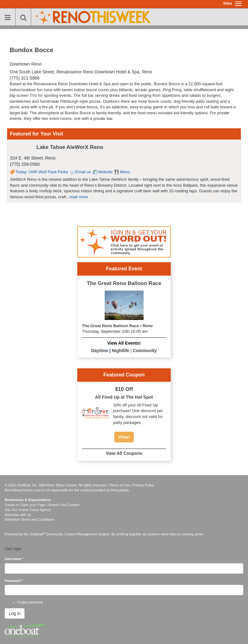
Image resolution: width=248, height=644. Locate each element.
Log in (15, 613)
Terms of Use (120, 485)
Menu (125, 172)
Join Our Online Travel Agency (28, 510)
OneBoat (37, 534)
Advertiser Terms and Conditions (29, 519)
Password (14, 581)
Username (14, 559)
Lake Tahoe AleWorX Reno (70, 147)
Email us (83, 172)
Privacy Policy (143, 485)
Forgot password (30, 602)
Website (105, 172)
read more (79, 197)
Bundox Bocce (31, 50)
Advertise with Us (18, 515)
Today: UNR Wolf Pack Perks (42, 172)
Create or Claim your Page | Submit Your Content (42, 505)
